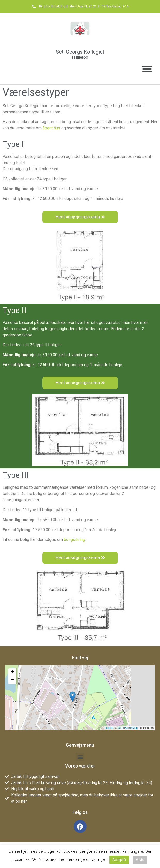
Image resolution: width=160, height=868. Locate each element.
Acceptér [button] (119, 860)
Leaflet (109, 728)
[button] (147, 69)
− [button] (12, 680)
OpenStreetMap (128, 728)
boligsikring (74, 540)
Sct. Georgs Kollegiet (80, 52)
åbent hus (51, 128)
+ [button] (12, 672)
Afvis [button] (140, 860)
